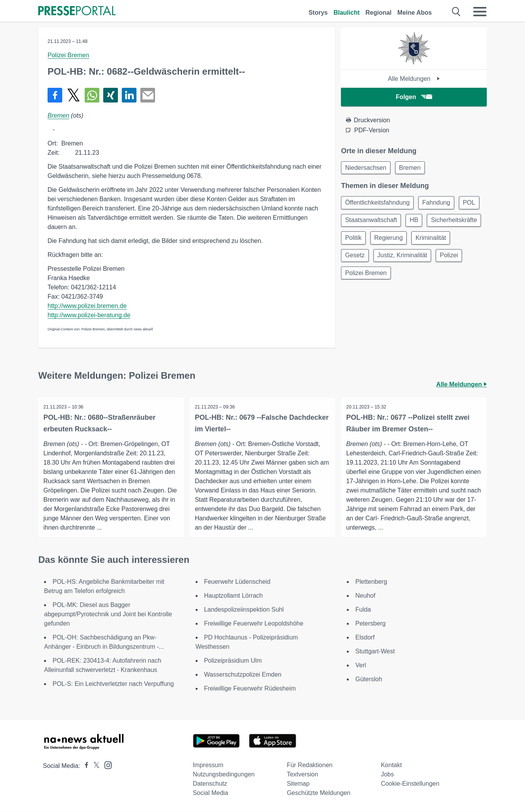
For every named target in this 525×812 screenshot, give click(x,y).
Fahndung (439, 204)
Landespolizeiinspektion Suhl (244, 610)
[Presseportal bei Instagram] (106, 765)
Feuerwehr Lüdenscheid (237, 582)
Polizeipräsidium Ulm (233, 661)
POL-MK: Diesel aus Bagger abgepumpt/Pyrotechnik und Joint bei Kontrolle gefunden (108, 615)
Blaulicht (347, 13)
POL (352, 223)
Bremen (58, 115)
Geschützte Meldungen (319, 793)
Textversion (303, 775)
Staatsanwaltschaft (399, 223)
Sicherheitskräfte (369, 241)
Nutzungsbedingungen (224, 775)
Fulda (363, 610)
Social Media (211, 793)
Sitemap (298, 784)
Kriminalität (361, 260)
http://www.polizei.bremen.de (87, 306)
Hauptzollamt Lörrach (234, 596)
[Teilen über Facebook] (55, 95)
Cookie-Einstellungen (410, 784)
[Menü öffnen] (480, 12)
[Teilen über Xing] (111, 95)
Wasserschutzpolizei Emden (243, 675)
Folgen (414, 97)
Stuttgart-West (375, 652)
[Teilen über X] (73, 95)
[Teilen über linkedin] (129, 95)
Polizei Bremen (68, 55)
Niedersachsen (367, 168)
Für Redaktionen (310, 765)
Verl (361, 666)
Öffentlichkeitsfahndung (378, 204)
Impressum (208, 765)
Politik (415, 241)
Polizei (355, 278)
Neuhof (365, 596)
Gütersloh (369, 680)
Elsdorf (365, 638)
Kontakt (391, 765)
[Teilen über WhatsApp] (92, 95)
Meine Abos (415, 13)
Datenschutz (210, 784)
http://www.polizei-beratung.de (89, 315)
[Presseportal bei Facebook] (84, 766)
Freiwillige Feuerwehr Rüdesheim (250, 689)
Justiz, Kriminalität (451, 260)
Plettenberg (371, 582)
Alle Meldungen (414, 79)
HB (444, 223)
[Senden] (148, 95)
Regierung (452, 241)
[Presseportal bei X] (94, 766)
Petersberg (370, 624)
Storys (318, 13)
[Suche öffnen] (456, 12)
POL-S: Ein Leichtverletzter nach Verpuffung (113, 684)
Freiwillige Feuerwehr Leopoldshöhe (254, 624)
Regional (378, 13)
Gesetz (401, 260)
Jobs (387, 775)
